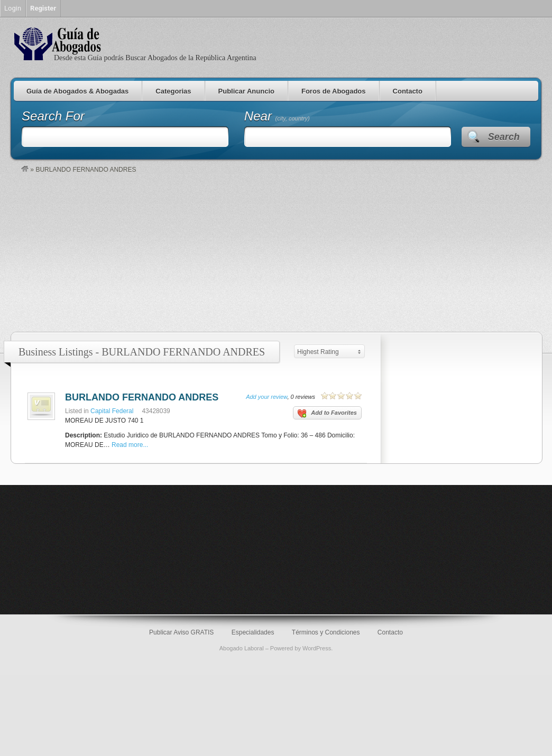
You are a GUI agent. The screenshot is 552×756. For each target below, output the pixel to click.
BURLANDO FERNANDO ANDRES (142, 397)
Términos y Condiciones (326, 632)
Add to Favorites (327, 414)
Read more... (130, 445)
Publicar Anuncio (246, 91)
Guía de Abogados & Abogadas (77, 91)
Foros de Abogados (334, 91)
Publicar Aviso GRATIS (181, 632)
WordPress (317, 648)
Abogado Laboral (242, 648)
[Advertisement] (281, 253)
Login (13, 8)
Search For (53, 116)
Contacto (408, 91)
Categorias (173, 91)
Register (43, 8)
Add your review (266, 397)
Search (504, 137)
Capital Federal (112, 411)
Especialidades (253, 632)
